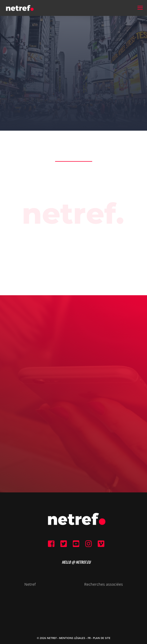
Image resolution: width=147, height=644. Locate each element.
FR (89, 638)
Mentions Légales (72, 638)
